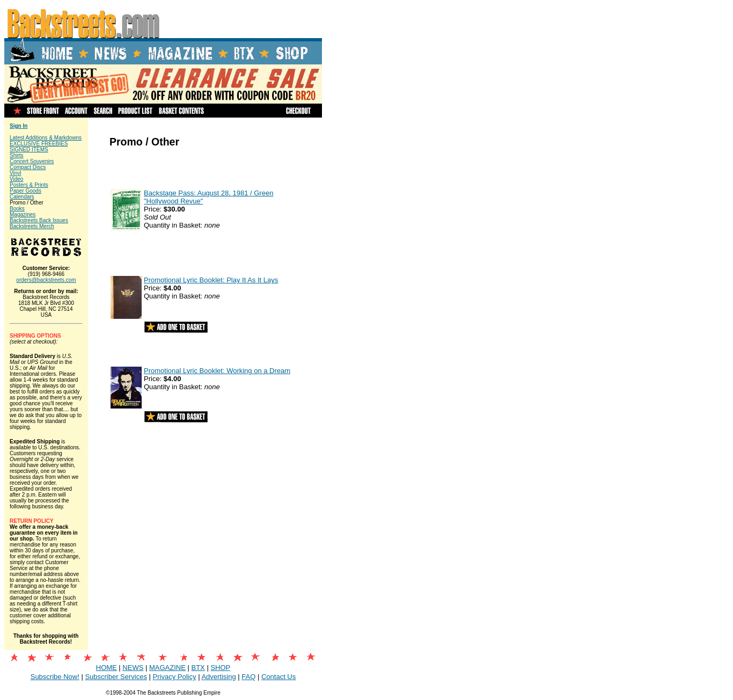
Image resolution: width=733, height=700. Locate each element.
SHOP (220, 668)
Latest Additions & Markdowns (46, 138)
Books (17, 209)
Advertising (218, 677)
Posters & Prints (29, 185)
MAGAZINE (167, 668)
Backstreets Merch (32, 226)
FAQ (248, 677)
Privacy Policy (175, 677)
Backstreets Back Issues (39, 220)
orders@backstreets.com (46, 280)
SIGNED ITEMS (29, 150)
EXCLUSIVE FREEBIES (39, 144)
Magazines (23, 214)
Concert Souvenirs (32, 161)
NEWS (133, 668)
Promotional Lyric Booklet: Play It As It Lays (211, 280)
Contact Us (278, 677)
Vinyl (16, 173)
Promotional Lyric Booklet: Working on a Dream (217, 371)
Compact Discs (28, 167)
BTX (198, 668)
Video (16, 179)
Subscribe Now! (55, 677)
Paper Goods (25, 191)
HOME (107, 668)
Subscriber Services (116, 677)
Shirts (17, 155)
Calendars (22, 197)
